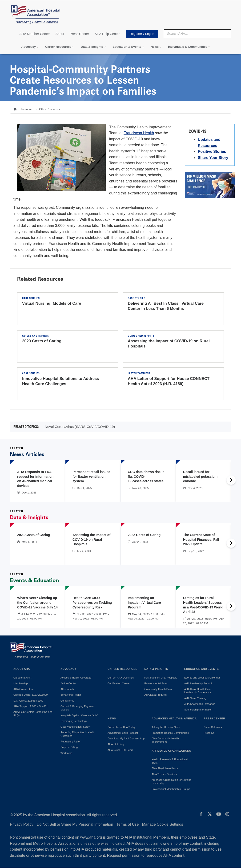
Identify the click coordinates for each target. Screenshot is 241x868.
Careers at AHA (22, 678)
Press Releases (213, 727)
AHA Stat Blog (116, 744)
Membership (21, 683)
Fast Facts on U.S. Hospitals (161, 678)
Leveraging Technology (74, 721)
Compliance (67, 701)
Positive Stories (212, 152)
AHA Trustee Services (164, 774)
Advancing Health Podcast (123, 733)
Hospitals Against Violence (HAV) (80, 715)
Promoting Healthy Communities (170, 733)
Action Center (68, 683)
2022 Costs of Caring (144, 535)
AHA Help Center (107, 34)
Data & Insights (92, 47)
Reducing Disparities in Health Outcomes (78, 734)
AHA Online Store (24, 689)
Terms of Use (128, 824)
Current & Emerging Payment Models (77, 708)
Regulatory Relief (70, 742)
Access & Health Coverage (76, 678)
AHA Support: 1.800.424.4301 (31, 706)
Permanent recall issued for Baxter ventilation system (91, 476)
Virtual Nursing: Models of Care (52, 303)
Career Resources (58, 47)
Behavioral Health (71, 695)
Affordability (67, 689)
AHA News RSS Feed (120, 750)
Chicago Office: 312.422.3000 (30, 695)
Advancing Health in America (174, 718)
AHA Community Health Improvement (165, 740)
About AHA (22, 669)
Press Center (79, 34)
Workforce (66, 753)
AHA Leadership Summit (198, 683)
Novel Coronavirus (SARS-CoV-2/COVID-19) (80, 427)
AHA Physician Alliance (165, 768)
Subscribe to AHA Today (121, 727)
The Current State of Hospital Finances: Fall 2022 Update (201, 539)
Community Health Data (158, 689)
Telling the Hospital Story (166, 727)
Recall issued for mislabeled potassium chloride (200, 476)
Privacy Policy (22, 824)
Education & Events (127, 47)
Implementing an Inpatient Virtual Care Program (144, 602)
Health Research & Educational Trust (170, 761)
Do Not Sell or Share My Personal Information (75, 824)
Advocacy (29, 47)
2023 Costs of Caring (42, 341)
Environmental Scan (156, 683)
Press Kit (209, 733)
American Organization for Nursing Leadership (171, 781)
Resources (28, 109)
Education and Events (201, 669)
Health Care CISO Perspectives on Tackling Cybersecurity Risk (92, 602)
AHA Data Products (155, 695)
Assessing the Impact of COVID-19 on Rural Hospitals (91, 539)
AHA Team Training (195, 698)
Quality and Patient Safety (75, 727)
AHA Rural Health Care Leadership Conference (198, 691)
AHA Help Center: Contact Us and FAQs (33, 714)
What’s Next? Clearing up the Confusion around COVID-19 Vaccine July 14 (37, 602)
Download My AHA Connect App (126, 738)
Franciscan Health (139, 133)
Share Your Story (213, 158)
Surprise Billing (69, 747)
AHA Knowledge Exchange (200, 704)
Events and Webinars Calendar (202, 678)
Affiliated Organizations (171, 751)
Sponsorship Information (198, 710)
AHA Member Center (35, 34)
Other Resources (49, 109)
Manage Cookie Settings (163, 824)
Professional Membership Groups (171, 789)
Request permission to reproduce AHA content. (146, 855)
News (155, 47)
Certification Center (119, 683)
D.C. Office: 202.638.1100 (28, 701)
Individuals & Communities (188, 47)
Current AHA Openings (121, 678)
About (60, 34)
